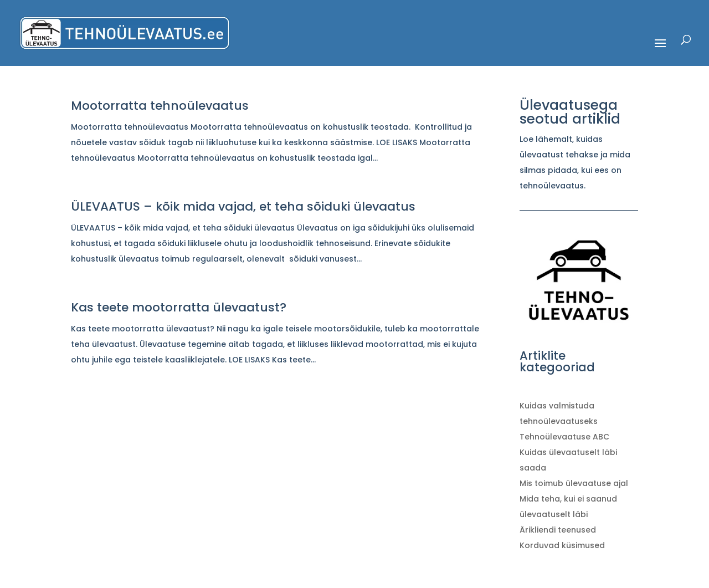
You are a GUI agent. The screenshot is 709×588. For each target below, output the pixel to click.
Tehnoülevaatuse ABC (564, 437)
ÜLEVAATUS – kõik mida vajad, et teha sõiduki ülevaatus (243, 206)
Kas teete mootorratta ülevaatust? (179, 307)
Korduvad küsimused (562, 545)
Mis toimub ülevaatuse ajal (574, 483)
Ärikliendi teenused (558, 530)
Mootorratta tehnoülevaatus (160, 106)
